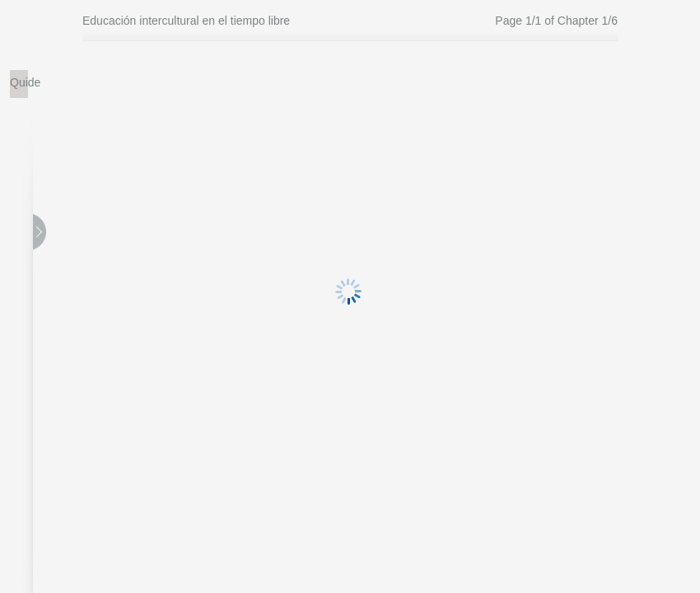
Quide (19, 82)
